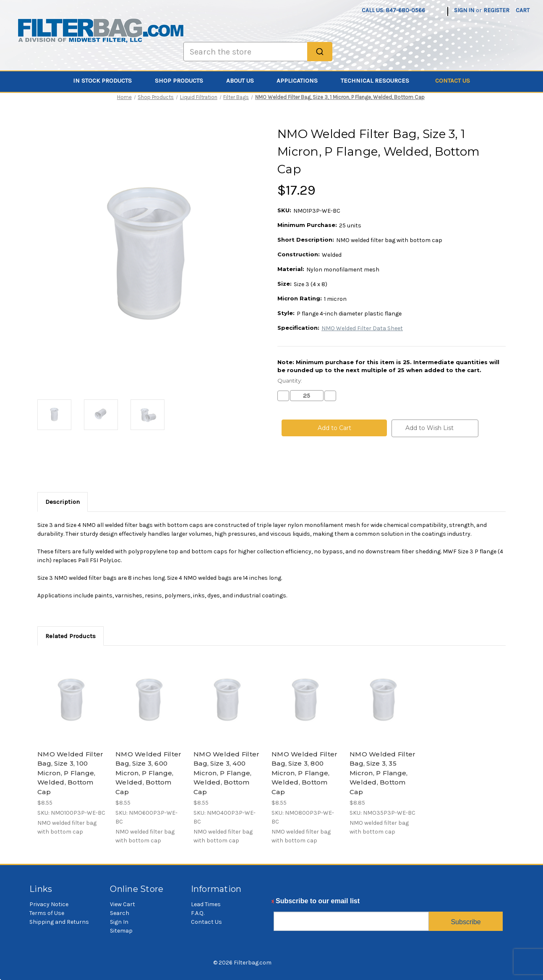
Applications (302, 81)
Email (283, 903)
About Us (245, 81)
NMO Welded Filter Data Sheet (362, 328)
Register (496, 10)
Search (120, 913)
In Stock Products (107, 81)
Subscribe (466, 922)
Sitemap (121, 931)
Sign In (119, 922)
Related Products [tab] (70, 636)
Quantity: (290, 381)
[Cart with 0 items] (523, 10)
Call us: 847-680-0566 (393, 10)
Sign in (464, 10)
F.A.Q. (198, 913)
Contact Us (453, 81)
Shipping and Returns (59, 922)
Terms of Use (47, 913)
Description (63, 502)
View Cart (123, 904)
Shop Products (184, 81)
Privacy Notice (49, 904)
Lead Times (206, 904)
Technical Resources (380, 81)
